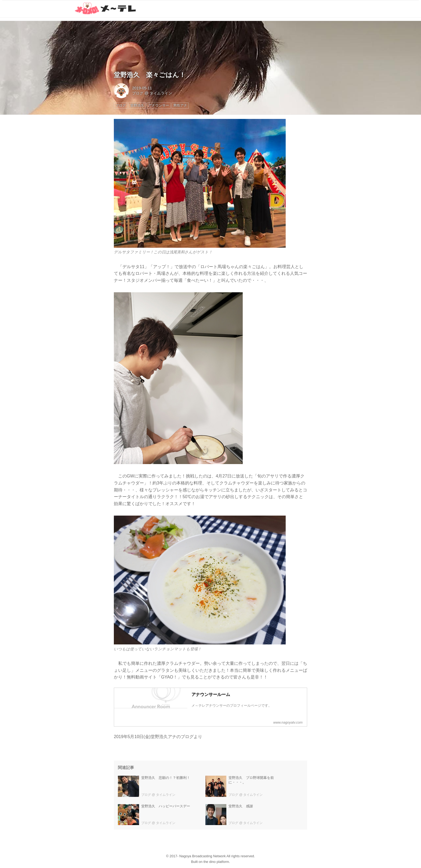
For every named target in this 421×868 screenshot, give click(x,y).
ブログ (138, 93)
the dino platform (216, 862)
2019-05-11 (142, 88)
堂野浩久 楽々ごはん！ (150, 75)
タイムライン (161, 93)
